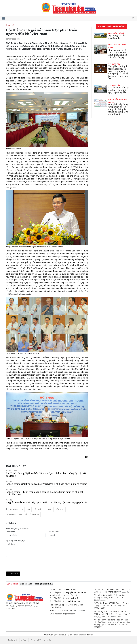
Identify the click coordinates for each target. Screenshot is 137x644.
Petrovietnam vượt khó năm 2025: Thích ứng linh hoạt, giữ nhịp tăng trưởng (46, 484)
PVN (28, 509)
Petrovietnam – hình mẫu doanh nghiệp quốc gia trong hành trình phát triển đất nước (44, 493)
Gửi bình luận (13, 574)
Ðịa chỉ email (54, 532)
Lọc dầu (48, 509)
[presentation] (26, 564)
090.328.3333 (99, 600)
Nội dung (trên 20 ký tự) (15, 541)
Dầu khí (37, 509)
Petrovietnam (17, 509)
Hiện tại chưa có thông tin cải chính (36, 584)
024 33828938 (79, 610)
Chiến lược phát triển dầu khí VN (23, 514)
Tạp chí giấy (35, 640)
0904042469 (62, 610)
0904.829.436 (123, 592)
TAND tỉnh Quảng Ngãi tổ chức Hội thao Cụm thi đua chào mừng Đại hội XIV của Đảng (46, 475)
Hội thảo (60, 509)
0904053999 (115, 617)
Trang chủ (12, 640)
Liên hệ (47, 640)
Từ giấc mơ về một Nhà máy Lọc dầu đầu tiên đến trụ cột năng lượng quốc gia (47, 502)
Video (24, 640)
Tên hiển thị (11, 532)
